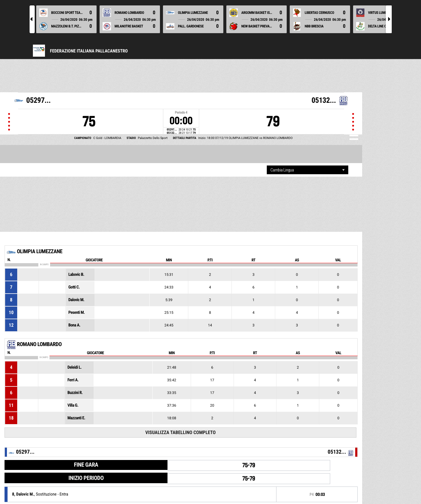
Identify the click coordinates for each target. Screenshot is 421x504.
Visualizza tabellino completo (180, 432)
